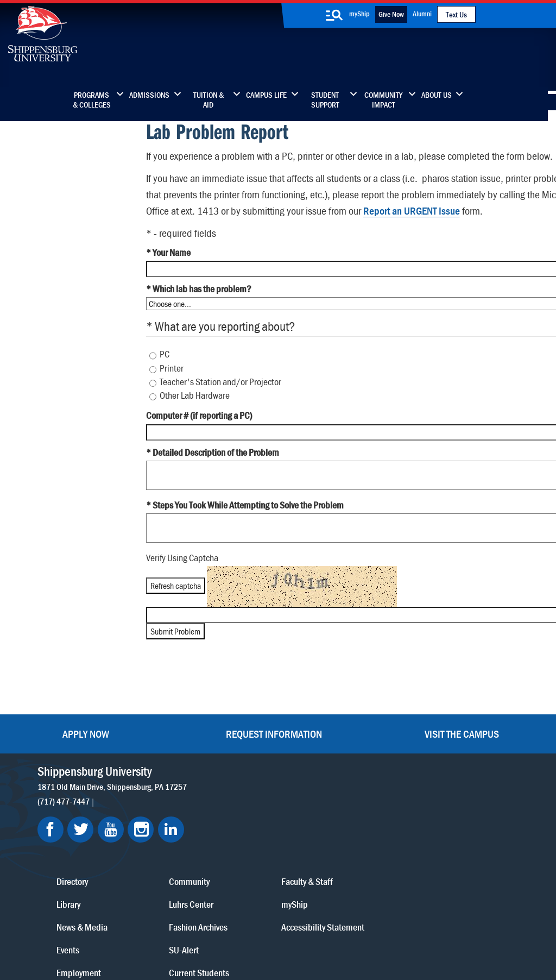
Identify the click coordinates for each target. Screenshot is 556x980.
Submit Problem (174, 661)
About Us (437, 95)
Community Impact (383, 100)
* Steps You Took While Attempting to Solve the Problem (244, 535)
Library (242, 778)
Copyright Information (275, 922)
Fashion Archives (352, 800)
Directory (245, 755)
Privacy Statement (149, 922)
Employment (252, 846)
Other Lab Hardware (194, 425)
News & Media (255, 800)
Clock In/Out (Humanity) (67, 155)
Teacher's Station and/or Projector (220, 411)
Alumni (422, 14)
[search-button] (334, 15)
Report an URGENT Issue (489, 224)
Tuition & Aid (208, 100)
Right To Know (343, 922)
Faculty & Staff (442, 755)
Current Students (353, 846)
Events (241, 823)
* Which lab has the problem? (198, 318)
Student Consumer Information (298, 932)
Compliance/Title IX (208, 932)
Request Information (274, 691)
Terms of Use (210, 922)
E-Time (32, 176)
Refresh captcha (175, 614)
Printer (171, 397)
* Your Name (167, 282)
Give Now (391, 14)
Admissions (149, 95)
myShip (359, 14)
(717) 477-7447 (64, 758)
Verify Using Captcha (181, 587)
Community (343, 755)
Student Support (325, 100)
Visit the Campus (462, 691)
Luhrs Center (345, 778)
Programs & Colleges (92, 100)
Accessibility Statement (457, 800)
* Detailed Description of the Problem (211, 481)
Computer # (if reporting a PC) (198, 445)
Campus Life (266, 95)
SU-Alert (337, 823)
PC (164, 384)
